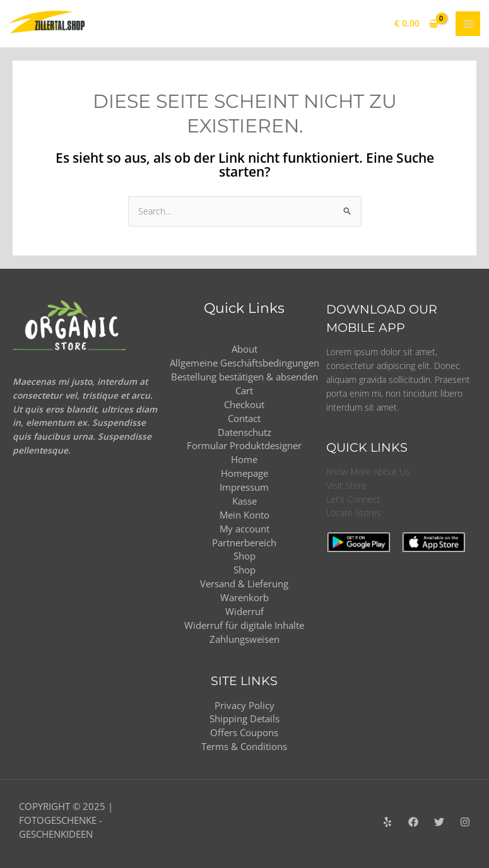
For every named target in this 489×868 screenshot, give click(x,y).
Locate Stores (354, 513)
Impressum (244, 487)
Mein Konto (244, 515)
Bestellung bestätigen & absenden (244, 377)
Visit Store (346, 485)
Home (244, 459)
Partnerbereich (244, 542)
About (244, 349)
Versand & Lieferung (244, 584)
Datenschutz (244, 432)
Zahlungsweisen (244, 639)
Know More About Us (368, 472)
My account (244, 529)
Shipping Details (244, 718)
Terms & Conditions (244, 746)
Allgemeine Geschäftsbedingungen (244, 363)
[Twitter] (439, 822)
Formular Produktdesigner (244, 445)
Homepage (244, 473)
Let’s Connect (353, 499)
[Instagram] (465, 822)
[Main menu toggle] (468, 24)
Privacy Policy (244, 705)
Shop (244, 556)
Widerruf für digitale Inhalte (244, 625)
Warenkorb (244, 597)
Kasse (244, 501)
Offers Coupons (244, 732)
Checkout (244, 404)
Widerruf (244, 611)
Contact (244, 418)
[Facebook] (413, 822)
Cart (244, 390)
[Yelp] (387, 822)
